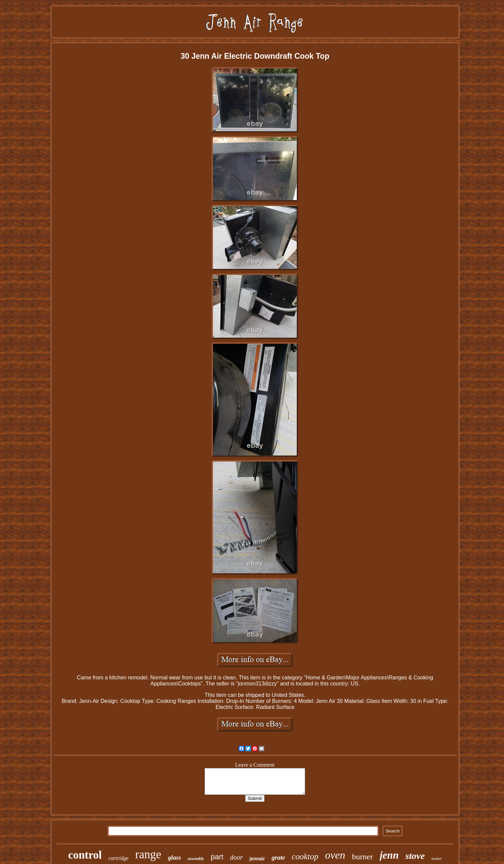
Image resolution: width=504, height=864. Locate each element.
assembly (196, 858)
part (217, 857)
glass (175, 857)
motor (437, 858)
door (236, 857)
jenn (389, 855)
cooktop (305, 856)
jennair (257, 859)
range (148, 854)
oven (335, 855)
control (85, 855)
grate (278, 857)
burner (363, 857)
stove (415, 856)
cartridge (119, 858)
